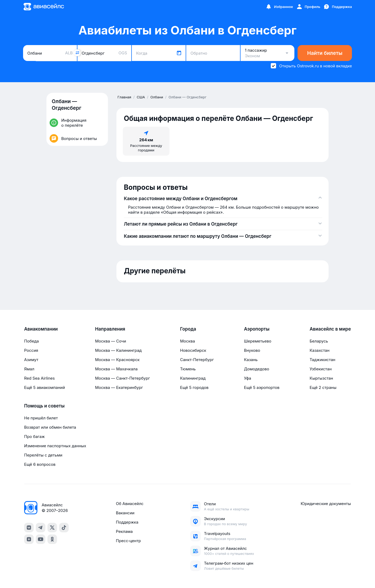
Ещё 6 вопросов (40, 464)
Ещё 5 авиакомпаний (45, 387)
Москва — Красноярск (117, 360)
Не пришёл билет (41, 418)
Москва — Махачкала (116, 369)
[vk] (29, 528)
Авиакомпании (41, 329)
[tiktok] (64, 528)
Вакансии (125, 513)
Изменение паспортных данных (55, 446)
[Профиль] (308, 7)
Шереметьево (258, 341)
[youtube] (41, 539)
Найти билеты (325, 53)
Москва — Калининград (118, 350)
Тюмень (188, 369)
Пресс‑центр (128, 541)
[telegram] (41, 528)
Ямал (29, 369)
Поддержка (127, 522)
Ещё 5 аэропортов (262, 387)
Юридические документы (326, 504)
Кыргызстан (321, 378)
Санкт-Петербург (197, 360)
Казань (251, 360)
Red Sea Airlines (39, 378)
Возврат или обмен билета (50, 427)
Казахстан (319, 350)
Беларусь (319, 341)
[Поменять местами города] (77, 53)
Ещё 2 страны (323, 387)
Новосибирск (193, 350)
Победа (31, 341)
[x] (52, 528)
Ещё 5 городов (194, 387)
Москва (187, 341)
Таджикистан (322, 360)
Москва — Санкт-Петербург (122, 378)
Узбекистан (321, 369)
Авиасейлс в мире (330, 329)
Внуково (252, 350)
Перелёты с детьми (43, 455)
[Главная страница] (43, 7)
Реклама (124, 531)
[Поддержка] (338, 7)
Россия (31, 350)
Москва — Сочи (110, 341)
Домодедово (257, 369)
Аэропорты (257, 329)
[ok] (52, 539)
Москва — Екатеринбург (119, 387)
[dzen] (29, 539)
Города (188, 329)
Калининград (193, 378)
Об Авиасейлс (130, 504)
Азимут (31, 360)
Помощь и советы (44, 406)
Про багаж (34, 436)
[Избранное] (279, 7)
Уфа (248, 378)
